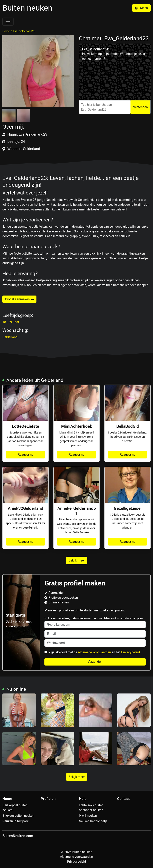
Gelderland (10, 337)
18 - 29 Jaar (11, 322)
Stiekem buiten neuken (18, 816)
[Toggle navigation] (8, 22)
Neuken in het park (15, 821)
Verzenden (140, 107)
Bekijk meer (77, 560)
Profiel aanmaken (19, 299)
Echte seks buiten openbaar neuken (91, 808)
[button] (38, 71)
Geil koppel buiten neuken (15, 808)
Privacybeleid (130, 652)
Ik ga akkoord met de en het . (93, 652)
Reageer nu (26, 455)
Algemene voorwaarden (94, 652)
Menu (141, 8)
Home (6, 31)
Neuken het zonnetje (93, 821)
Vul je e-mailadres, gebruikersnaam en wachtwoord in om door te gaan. (95, 622)
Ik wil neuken (88, 816)
